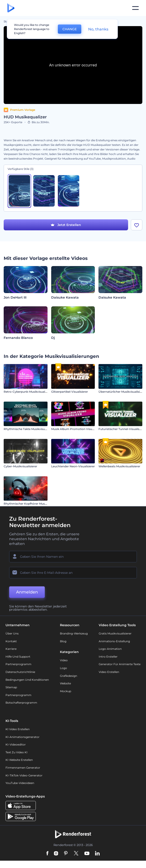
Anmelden (27, 592)
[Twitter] (76, 854)
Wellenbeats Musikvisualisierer (119, 466)
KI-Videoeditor (16, 744)
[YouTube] (87, 854)
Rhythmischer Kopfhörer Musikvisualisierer (33, 504)
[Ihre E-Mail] (73, 573)
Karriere (11, 649)
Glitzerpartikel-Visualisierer (70, 392)
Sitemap (11, 687)
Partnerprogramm (18, 664)
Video (64, 660)
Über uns (12, 633)
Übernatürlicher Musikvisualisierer (122, 392)
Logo (63, 668)
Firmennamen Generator (23, 768)
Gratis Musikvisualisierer (115, 633)
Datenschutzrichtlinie (20, 672)
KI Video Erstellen (18, 729)
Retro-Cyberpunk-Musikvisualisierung (30, 392)
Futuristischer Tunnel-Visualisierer (122, 429)
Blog (63, 641)
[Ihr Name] (73, 557)
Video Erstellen (109, 672)
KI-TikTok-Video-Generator (24, 775)
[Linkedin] (97, 854)
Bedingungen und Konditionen (27, 680)
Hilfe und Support (18, 657)
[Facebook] (47, 854)
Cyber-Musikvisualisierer (20, 466)
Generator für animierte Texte (120, 664)
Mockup (66, 691)
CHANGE (70, 29)
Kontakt (11, 641)
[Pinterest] (66, 854)
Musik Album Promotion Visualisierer (77, 429)
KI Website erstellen (19, 760)
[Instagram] (56, 854)
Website (65, 683)
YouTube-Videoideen (20, 783)
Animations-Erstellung (114, 641)
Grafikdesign (69, 676)
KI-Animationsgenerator (22, 737)
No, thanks (98, 29)
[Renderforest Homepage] (11, 8)
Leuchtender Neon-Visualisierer (73, 466)
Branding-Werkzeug (74, 633)
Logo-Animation (110, 649)
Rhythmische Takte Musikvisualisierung (31, 429)
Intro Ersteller (108, 657)
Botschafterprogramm (21, 703)
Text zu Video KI (17, 752)
